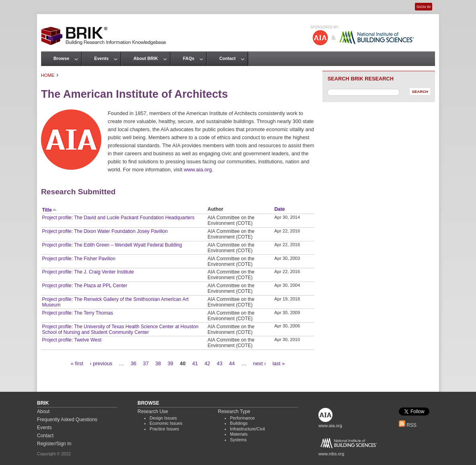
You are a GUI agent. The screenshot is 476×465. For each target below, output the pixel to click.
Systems (238, 440)
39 (170, 363)
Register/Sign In (54, 444)
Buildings (239, 423)
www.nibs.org (331, 454)
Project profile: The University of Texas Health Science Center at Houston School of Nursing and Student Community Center (120, 329)
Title (49, 210)
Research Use (153, 412)
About (43, 412)
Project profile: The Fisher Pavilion (79, 259)
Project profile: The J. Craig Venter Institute (88, 272)
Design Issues (163, 418)
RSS (408, 425)
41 (195, 363)
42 (207, 363)
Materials (239, 434)
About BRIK (146, 58)
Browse (61, 58)
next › (259, 363)
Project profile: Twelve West (72, 340)
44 (232, 363)
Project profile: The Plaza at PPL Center (84, 286)
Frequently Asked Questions (67, 420)
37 (146, 363)
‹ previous (101, 363)
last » (279, 363)
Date (279, 209)
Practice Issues (164, 429)
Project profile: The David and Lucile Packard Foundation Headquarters (118, 218)
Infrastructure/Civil (247, 429)
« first (77, 363)
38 (158, 363)
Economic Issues (166, 423)
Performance (242, 418)
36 (133, 363)
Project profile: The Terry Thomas (77, 313)
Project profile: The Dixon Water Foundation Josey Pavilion (105, 231)
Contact (227, 58)
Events (101, 58)
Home (48, 75)
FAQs (189, 58)
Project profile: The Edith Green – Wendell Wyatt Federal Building (112, 245)
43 (220, 363)
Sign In (424, 7)
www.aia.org (198, 170)
